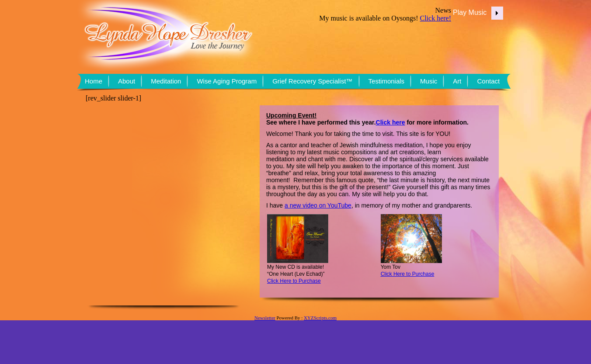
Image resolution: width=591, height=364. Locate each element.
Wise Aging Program (227, 81)
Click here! (435, 18)
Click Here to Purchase (408, 274)
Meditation (166, 81)
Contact (488, 81)
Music (429, 81)
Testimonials (387, 81)
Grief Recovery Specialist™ (312, 81)
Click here (391, 122)
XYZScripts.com (320, 318)
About (127, 81)
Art (457, 81)
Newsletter (265, 318)
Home (94, 81)
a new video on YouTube (318, 205)
